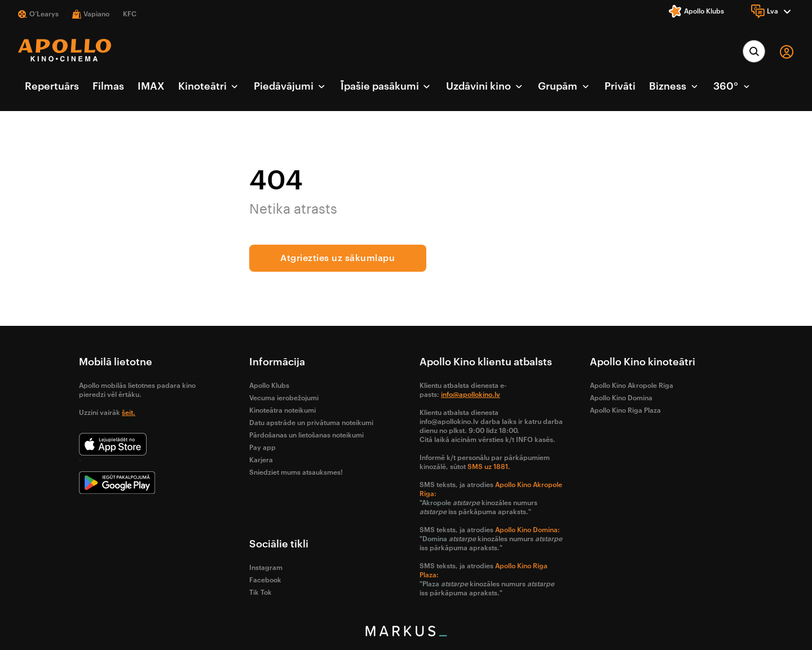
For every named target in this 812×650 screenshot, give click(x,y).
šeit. (129, 413)
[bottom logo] (406, 634)
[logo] (65, 50)
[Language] (773, 11)
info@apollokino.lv (471, 395)
